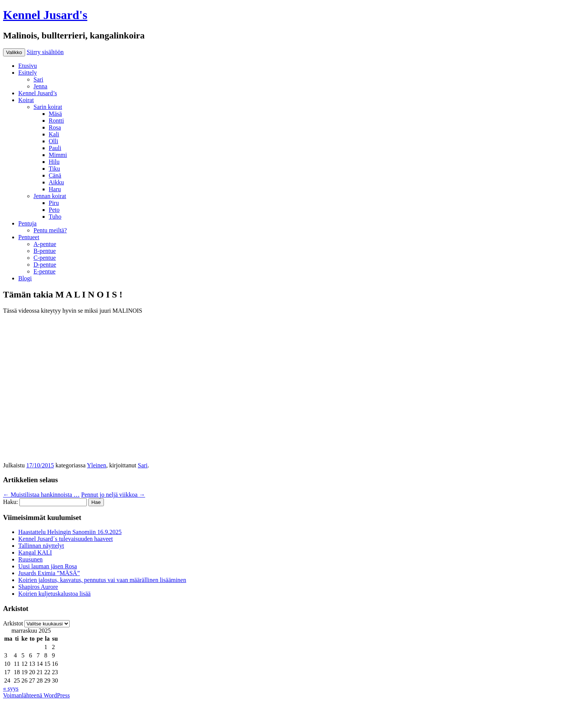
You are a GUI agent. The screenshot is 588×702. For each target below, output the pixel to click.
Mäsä (55, 114)
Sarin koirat (48, 107)
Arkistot (13, 623)
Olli (53, 141)
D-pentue (45, 265)
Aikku (56, 182)
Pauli (55, 148)
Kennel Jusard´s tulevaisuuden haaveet (65, 539)
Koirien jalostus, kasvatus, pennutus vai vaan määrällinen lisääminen (102, 580)
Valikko (14, 52)
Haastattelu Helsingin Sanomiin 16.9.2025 (70, 532)
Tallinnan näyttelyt (41, 546)
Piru (54, 203)
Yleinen (96, 465)
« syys (11, 688)
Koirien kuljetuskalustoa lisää (54, 594)
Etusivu (28, 66)
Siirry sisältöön (45, 52)
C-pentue (45, 258)
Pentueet (29, 237)
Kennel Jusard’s (38, 93)
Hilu (54, 162)
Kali (54, 134)
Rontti (56, 121)
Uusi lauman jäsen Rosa (48, 566)
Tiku (54, 169)
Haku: (10, 502)
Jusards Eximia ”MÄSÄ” (49, 573)
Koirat (26, 100)
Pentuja (27, 223)
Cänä (55, 175)
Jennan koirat (50, 196)
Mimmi (58, 155)
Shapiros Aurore (38, 587)
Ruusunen (30, 559)
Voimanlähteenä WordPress (36, 695)
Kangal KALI (35, 552)
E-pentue (45, 271)
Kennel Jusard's (45, 15)
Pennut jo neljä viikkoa (113, 495)
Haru (55, 189)
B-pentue (45, 251)
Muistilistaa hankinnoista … (41, 495)
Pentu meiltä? (50, 230)
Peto (54, 210)
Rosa (55, 127)
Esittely (28, 73)
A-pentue (45, 244)
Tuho (55, 217)
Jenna (40, 86)
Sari (38, 79)
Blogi (25, 278)
